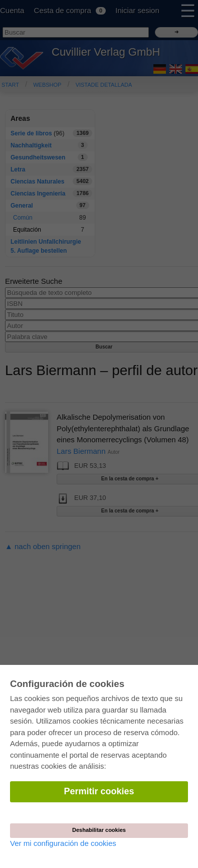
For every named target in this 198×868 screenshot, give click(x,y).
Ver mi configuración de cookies (63, 843)
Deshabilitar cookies (99, 830)
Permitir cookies (99, 791)
